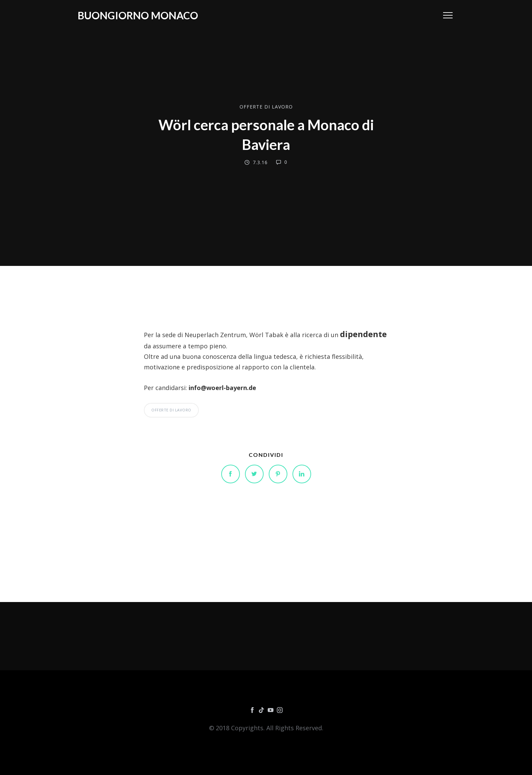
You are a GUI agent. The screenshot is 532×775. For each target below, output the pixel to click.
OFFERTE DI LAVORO (266, 107)
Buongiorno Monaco (138, 15)
